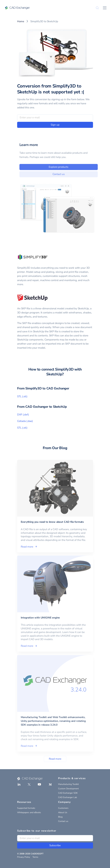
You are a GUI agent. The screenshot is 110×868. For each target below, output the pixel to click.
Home (21, 21)
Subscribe (55, 845)
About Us (63, 812)
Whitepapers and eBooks (29, 812)
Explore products (63, 167)
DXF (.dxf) (23, 415)
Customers (63, 808)
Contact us (63, 174)
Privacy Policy (24, 857)
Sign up (55, 125)
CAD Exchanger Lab (68, 797)
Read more (55, 759)
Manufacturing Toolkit (68, 784)
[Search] (97, 8)
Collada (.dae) (25, 421)
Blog (60, 817)
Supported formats (26, 808)
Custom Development (68, 789)
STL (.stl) (22, 396)
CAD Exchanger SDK (68, 793)
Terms (35, 857)
